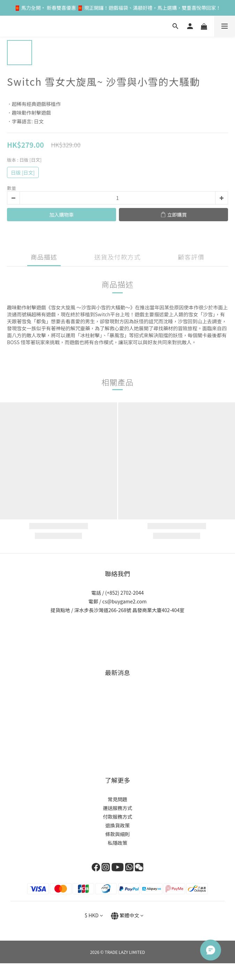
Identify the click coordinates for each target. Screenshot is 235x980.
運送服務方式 (117, 808)
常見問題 (117, 799)
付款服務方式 (117, 817)
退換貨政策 (117, 825)
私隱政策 (117, 843)
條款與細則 (117, 834)
